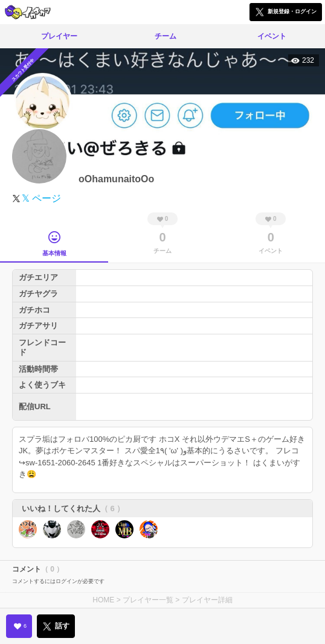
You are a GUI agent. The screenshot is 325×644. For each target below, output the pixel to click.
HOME (103, 600)
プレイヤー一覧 (148, 600)
